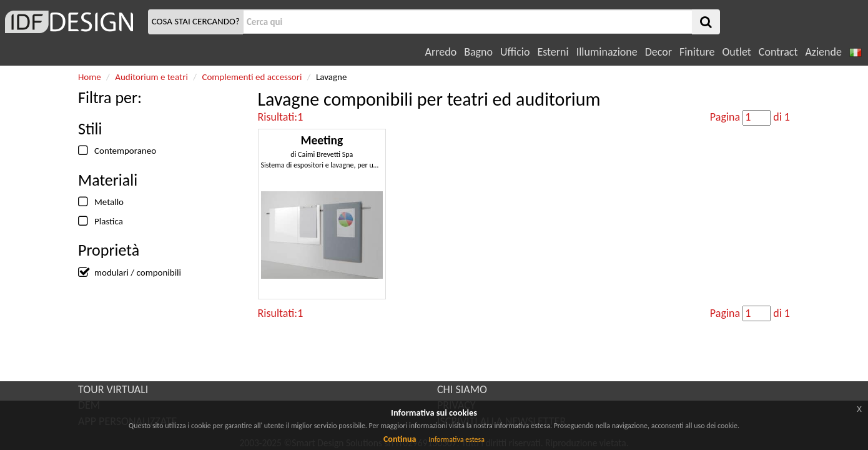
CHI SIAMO (462, 389)
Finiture (697, 52)
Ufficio (515, 52)
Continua (400, 439)
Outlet (736, 52)
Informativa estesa (456, 439)
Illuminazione (607, 52)
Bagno (478, 52)
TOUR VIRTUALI (113, 389)
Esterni (553, 52)
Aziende (823, 52)
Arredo (441, 52)
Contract (778, 52)
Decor (658, 52)
